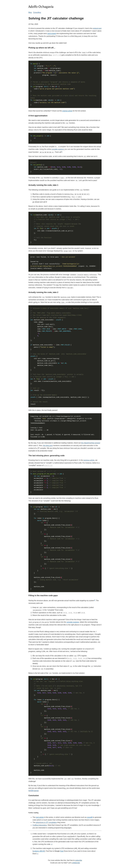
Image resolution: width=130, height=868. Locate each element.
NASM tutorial (33, 790)
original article (67, 111)
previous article (89, 460)
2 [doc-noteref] (95, 600)
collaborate (76, 862)
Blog (30, 12)
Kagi (62, 850)
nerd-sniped (52, 34)
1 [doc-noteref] (62, 152)
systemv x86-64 (39, 850)
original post (97, 28)
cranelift (90, 817)
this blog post (48, 445)
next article (40, 817)
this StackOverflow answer (91, 443)
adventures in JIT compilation (46, 822)
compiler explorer (58, 149)
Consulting (37, 12)
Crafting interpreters (40, 825)
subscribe (79, 860)
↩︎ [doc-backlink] (52, 844)
